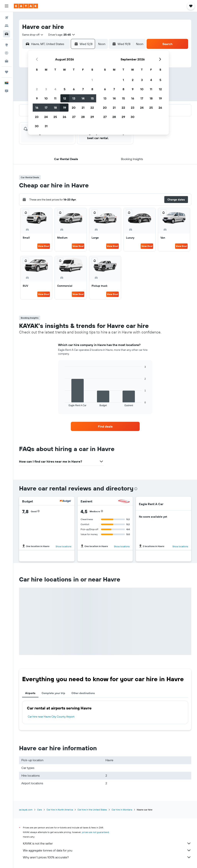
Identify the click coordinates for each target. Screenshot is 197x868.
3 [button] (46, 89)
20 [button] (74, 108)
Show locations (63, 546)
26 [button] (64, 117)
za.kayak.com (26, 810)
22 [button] (92, 108)
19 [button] (65, 108)
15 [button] (92, 98)
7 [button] (83, 89)
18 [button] (55, 108)
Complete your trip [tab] (53, 693)
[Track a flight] (7, 53)
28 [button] (83, 117)
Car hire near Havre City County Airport (51, 717)
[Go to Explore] (7, 45)
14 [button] (83, 98)
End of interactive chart (63, 404)
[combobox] (33, 35)
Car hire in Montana (122, 810)
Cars (40, 810)
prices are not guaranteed (96, 832)
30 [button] (37, 126)
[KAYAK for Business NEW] (7, 61)
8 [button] (92, 89)
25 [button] (55, 117)
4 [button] (55, 89)
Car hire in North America (60, 810)
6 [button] (74, 89)
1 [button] (92, 80)
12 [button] (65, 98)
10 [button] (46, 98)
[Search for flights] (7, 18)
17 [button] (46, 108)
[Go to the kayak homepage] (26, 6)
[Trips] (7, 72)
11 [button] (55, 98)
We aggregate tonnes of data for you (107, 850)
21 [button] (83, 108)
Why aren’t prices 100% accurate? (107, 857)
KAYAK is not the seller (107, 843)
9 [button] (37, 98)
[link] (105, 426)
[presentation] (136, 489)
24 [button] (46, 117)
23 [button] (37, 117)
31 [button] (46, 126)
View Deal (44, 246)
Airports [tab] (30, 693)
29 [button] (92, 117)
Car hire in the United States (92, 810)
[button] (7, 6)
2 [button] (37, 89)
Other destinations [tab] (83, 693)
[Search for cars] (7, 34)
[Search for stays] (7, 26)
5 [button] (65, 89)
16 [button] (37, 108)
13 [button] (74, 98)
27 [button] (74, 117)
